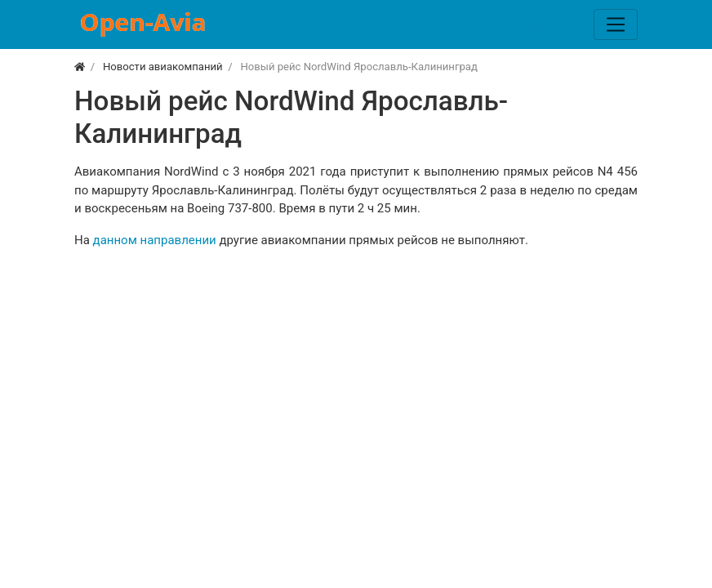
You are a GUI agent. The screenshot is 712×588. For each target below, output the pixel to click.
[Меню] (616, 24)
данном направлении (155, 240)
